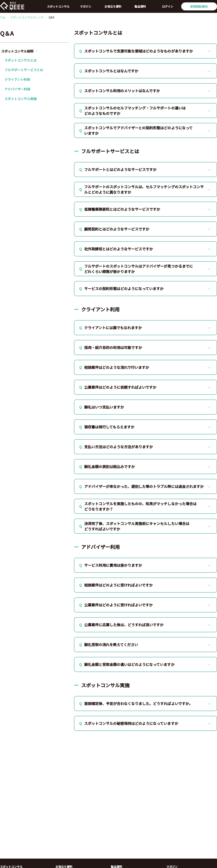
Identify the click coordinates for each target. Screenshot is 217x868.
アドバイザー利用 (17, 89)
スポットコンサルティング (27, 17)
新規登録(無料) (199, 7)
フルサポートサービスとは (24, 70)
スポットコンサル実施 (20, 99)
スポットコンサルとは (20, 60)
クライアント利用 (17, 79)
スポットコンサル (58, 6)
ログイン (168, 6)
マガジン (86, 6)
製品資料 (140, 6)
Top (3, 17)
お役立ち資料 (113, 6)
